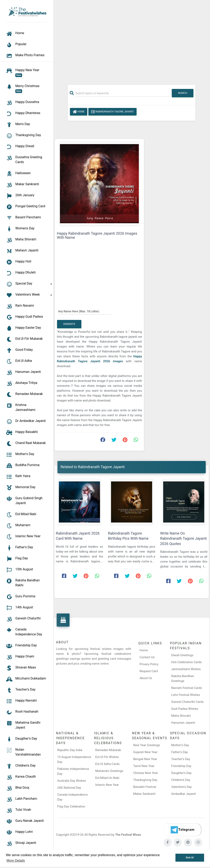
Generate (69, 324)
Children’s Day (181, 780)
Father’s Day (179, 752)
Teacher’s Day (181, 759)
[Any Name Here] (85, 311)
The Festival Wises (128, 835)
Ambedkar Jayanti (184, 794)
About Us (146, 678)
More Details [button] (16, 861)
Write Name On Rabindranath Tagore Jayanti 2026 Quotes (183, 538)
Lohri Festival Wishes (186, 695)
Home (79, 112)
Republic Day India (70, 750)
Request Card (149, 671)
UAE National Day (69, 788)
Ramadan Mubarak (108, 750)
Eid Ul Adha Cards (107, 764)
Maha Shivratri (181, 716)
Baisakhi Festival (145, 787)
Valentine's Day (181, 787)
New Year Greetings (147, 745)
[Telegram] (182, 830)
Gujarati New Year (145, 752)
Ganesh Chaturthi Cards (187, 702)
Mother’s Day (180, 745)
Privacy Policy (149, 664)
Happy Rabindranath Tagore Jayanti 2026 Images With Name (97, 236)
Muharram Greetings (109, 771)
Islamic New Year (107, 785)
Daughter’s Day (181, 773)
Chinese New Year (146, 773)
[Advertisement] (132, 40)
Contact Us (147, 657)
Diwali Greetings (182, 655)
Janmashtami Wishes (186, 669)
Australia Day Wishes (72, 781)
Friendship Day (181, 766)
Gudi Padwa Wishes (185, 709)
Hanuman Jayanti (183, 723)
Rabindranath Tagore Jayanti (112, 112)
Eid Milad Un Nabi (107, 778)
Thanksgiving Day (145, 780)
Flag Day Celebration (71, 806)
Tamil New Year (144, 766)
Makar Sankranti (144, 794)
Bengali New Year (145, 759)
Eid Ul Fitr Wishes (107, 757)
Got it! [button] (190, 857)
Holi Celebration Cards (186, 662)
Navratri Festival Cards (186, 688)
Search (183, 93)
